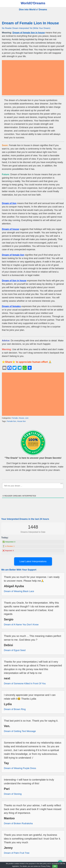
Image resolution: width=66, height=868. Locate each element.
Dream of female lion (13, 255)
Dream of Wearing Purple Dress (20, 768)
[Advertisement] (33, 78)
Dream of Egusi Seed (15, 650)
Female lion (11, 421)
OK (55, 866)
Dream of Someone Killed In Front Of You (25, 684)
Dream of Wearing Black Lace (19, 591)
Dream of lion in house (14, 281)
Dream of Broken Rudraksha (18, 823)
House (21, 418)
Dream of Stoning (13, 794)
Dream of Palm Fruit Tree (17, 853)
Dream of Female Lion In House (30, 23)
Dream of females (11, 306)
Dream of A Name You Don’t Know (21, 625)
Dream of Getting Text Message (20, 731)
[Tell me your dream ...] (33, 486)
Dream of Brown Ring (15, 709)
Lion (27, 418)
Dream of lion (9, 203)
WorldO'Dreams (33, 3)
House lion (21, 421)
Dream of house (10, 229)
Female (15, 418)
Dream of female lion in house (29, 33)
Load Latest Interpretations (33, 561)
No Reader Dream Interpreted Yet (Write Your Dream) (26, 28)
